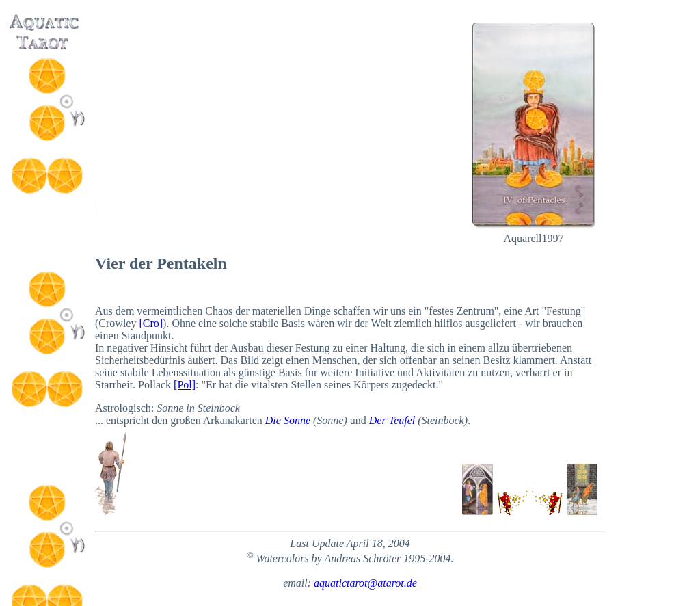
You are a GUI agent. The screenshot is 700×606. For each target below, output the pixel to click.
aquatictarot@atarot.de (365, 583)
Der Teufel (392, 420)
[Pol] (185, 385)
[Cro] (151, 323)
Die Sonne (288, 420)
